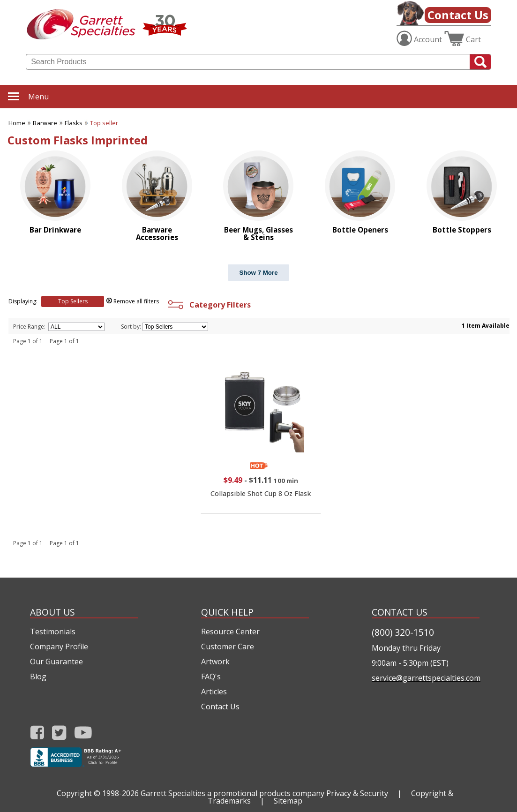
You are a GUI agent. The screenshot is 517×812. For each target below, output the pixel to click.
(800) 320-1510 (403, 632)
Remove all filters (136, 301)
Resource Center (230, 632)
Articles (214, 692)
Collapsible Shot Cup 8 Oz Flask (261, 493)
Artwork (215, 662)
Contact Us (458, 15)
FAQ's (211, 677)
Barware (45, 123)
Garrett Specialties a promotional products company (232, 793)
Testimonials (53, 632)
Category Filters (208, 305)
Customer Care (228, 647)
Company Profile (59, 647)
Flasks (74, 123)
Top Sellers (73, 301)
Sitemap (288, 801)
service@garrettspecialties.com (426, 678)
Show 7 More (258, 273)
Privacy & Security (357, 793)
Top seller (104, 123)
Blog (38, 677)
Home (17, 123)
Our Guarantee (56, 662)
